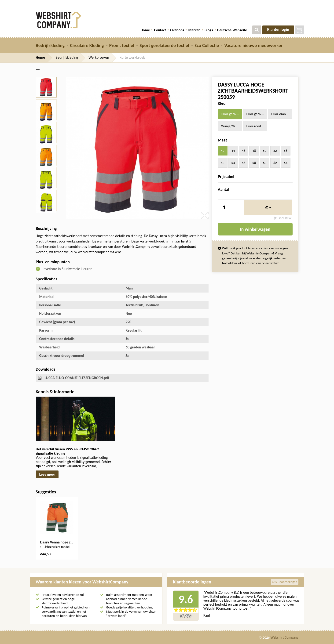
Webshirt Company (284, 637)
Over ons (177, 30)
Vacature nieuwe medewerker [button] (253, 45)
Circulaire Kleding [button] (87, 45)
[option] (57, 528)
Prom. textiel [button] (122, 45)
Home (145, 30)
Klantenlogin (278, 29)
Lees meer (47, 474)
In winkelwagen (255, 229)
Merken (194, 30)
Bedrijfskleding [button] (50, 45)
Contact (160, 30)
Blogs (209, 30)
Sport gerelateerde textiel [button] (164, 45)
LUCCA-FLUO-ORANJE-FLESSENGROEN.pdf (77, 378)
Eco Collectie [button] (207, 45)
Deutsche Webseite (232, 30)
